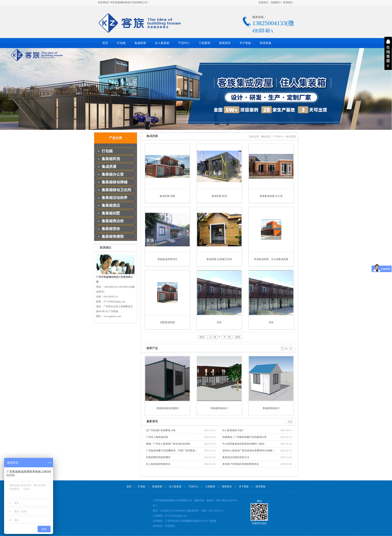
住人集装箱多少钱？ (233, 430)
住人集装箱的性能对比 (158, 464)
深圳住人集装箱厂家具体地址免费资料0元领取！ (249, 451)
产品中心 (184, 43)
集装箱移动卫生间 (116, 190)
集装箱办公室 (113, 174)
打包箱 (121, 43)
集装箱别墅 (111, 213)
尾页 (238, 337)
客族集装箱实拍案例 (167, 408)
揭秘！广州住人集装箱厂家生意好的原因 (168, 444)
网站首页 (266, 137)
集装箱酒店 (111, 205)
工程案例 (204, 43)
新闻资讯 (225, 43)
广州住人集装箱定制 (157, 437)
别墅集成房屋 (167, 322)
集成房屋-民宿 (219, 196)
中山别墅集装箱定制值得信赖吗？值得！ (244, 444)
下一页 (227, 337)
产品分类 (116, 138)
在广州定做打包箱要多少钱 (161, 430)
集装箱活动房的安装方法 (236, 457)
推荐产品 (152, 348)
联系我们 (288, 2)
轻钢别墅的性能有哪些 (158, 457)
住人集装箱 (162, 43)
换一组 (289, 349)
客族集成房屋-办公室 (271, 196)
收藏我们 (276, 2)
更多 (291, 422)
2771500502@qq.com (176, 516)
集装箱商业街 (113, 221)
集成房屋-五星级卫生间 (219, 259)
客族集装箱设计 (219, 408)
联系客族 (266, 43)
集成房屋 (140, 43)
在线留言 (263, 2)
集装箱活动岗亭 (115, 198)
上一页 (213, 337)
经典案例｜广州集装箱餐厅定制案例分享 (244, 437)
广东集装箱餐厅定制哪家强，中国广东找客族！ (172, 451)
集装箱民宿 (111, 159)
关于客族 (245, 43)
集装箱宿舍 (111, 229)
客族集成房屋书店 (167, 259)
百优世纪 (170, 526)
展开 (388, 53)
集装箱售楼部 (113, 237)
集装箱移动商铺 (115, 182)
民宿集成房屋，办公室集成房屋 (271, 259)
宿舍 (219, 322)
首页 (105, 43)
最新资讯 (152, 421)
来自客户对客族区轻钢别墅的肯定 (241, 464)
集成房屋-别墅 (167, 196)
